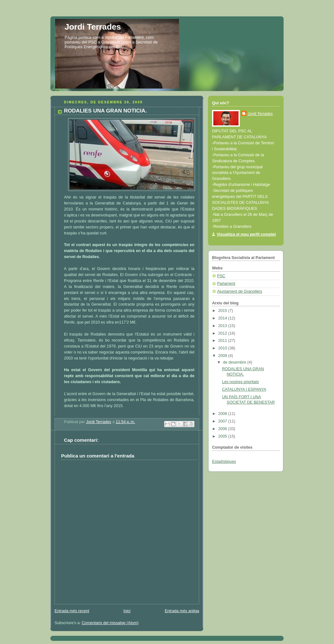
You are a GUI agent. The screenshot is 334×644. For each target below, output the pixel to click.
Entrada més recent (72, 611)
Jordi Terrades (93, 27)
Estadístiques (224, 462)
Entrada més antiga (182, 611)
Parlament (226, 284)
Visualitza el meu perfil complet (246, 234)
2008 (223, 414)
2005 (223, 436)
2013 (223, 326)
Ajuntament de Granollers (240, 291)
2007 (223, 421)
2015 (223, 311)
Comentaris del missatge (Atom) (110, 623)
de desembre (235, 362)
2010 (223, 348)
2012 (223, 333)
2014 (223, 318)
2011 (223, 341)
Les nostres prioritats (241, 382)
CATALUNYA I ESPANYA (244, 389)
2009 (223, 356)
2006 (223, 429)
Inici (127, 611)
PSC (221, 276)
